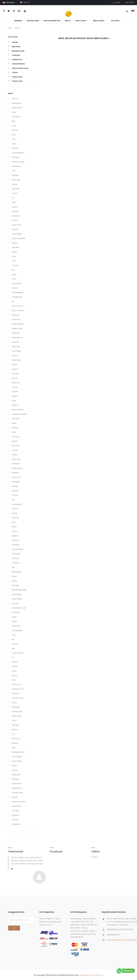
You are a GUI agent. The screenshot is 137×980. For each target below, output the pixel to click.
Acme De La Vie (18, 688)
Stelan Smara (17, 328)
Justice (15, 355)
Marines (15, 98)
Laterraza (15, 472)
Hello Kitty (15, 247)
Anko (14, 522)
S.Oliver (15, 193)
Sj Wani (15, 508)
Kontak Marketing (52, 21)
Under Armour (17, 468)
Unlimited (16, 544)
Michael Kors (17, 571)
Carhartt (15, 819)
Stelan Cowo (15, 76)
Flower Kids (16, 116)
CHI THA (15, 643)
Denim (14, 526)
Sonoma (15, 341)
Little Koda (16, 418)
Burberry (15, 742)
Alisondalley (17, 504)
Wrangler (15, 585)
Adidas (15, 184)
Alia (13, 499)
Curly (14, 260)
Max (13, 269)
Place (14, 112)
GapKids (15, 535)
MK (13, 301)
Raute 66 (15, 517)
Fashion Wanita (16, 63)
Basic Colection (18, 310)
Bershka (15, 729)
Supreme (15, 814)
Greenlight (16, 706)
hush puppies (17, 630)
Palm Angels (17, 756)
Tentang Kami (33, 21)
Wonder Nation (18, 549)
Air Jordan (16, 612)
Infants (15, 513)
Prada (14, 765)
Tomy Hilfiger (17, 233)
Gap (14, 143)
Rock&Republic (18, 292)
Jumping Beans (18, 152)
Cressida (15, 373)
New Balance (17, 787)
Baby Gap (16, 346)
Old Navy (15, 175)
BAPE (14, 679)
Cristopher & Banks (19, 413)
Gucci (14, 720)
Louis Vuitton (17, 760)
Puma (14, 576)
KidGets (15, 242)
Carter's (15, 220)
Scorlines (15, 558)
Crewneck (14, 55)
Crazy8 (15, 206)
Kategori (116, 21)
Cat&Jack (16, 332)
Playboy (15, 796)
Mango (15, 769)
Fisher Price (16, 319)
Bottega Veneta (18, 751)
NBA (13, 648)
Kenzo (14, 670)
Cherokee (15, 157)
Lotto (14, 431)
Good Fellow (17, 594)
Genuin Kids (17, 224)
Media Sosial (100, 21)
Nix (13, 639)
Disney (14, 251)
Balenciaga (17, 715)
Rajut (14, 400)
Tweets (94, 856)
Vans (14, 125)
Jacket (13, 72)
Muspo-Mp (16, 459)
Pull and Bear (17, 598)
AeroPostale (16, 103)
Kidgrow (15, 368)
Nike (13, 121)
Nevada (15, 391)
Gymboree (16, 215)
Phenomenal (17, 783)
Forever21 (15, 211)
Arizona (15, 287)
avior (14, 634)
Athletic (15, 661)
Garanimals (17, 805)
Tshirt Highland (18, 323)
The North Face (18, 697)
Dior (13, 733)
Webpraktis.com (87, 974)
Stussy (14, 702)
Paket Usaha (82, 21)
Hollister (15, 666)
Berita (68, 21)
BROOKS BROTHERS (19, 589)
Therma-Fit (16, 477)
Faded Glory (17, 283)
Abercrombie (17, 107)
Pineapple (16, 481)
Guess (14, 621)
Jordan (15, 450)
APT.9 (14, 278)
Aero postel (16, 166)
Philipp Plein (16, 774)
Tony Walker (17, 350)
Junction (15, 490)
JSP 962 (15, 495)
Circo (14, 139)
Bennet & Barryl (18, 409)
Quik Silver (16, 188)
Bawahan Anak (16, 50)
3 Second (16, 436)
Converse (16, 810)
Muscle (15, 377)
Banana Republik (19, 238)
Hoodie (13, 42)
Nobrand (15, 427)
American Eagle (18, 161)
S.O (13, 197)
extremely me (17, 337)
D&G (14, 747)
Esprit (14, 274)
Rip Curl (15, 130)
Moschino (16, 738)
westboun (16, 540)
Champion (16, 553)
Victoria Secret (17, 652)
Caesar (15, 454)
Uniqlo (14, 616)
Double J (15, 404)
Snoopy (15, 486)
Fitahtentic (16, 463)
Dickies (15, 580)
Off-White (16, 445)
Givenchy (16, 693)
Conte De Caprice (19, 801)
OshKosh (15, 148)
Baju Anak (14, 46)
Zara (14, 170)
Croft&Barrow (17, 296)
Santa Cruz (16, 684)
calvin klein (16, 625)
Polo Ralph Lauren (19, 607)
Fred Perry (15, 724)
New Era (15, 440)
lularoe (15, 364)
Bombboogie (17, 711)
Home (10, 27)
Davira (14, 531)
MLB (13, 567)
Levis (14, 134)
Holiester (15, 229)
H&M (14, 202)
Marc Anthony (17, 305)
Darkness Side (17, 792)
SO (13, 657)
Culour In (15, 265)
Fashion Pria (15, 59)
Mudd (14, 422)
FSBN (14, 256)
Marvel (14, 675)
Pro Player (15, 314)
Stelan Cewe (15, 80)
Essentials (16, 778)
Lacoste (15, 603)
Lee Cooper (16, 179)
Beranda (18, 21)
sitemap (99, 974)
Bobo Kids (16, 382)
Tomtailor (16, 562)
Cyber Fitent (16, 359)
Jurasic (15, 386)
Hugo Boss (16, 824)
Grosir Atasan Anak (18, 68)
